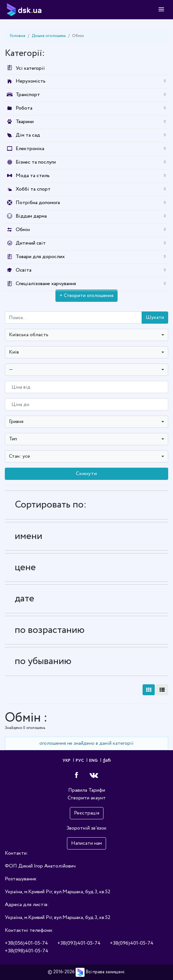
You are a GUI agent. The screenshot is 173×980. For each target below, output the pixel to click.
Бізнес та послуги (36, 162)
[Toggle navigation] (161, 10)
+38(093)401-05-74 (79, 943)
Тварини (25, 122)
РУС (80, 761)
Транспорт (28, 95)
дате (25, 599)
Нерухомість (31, 81)
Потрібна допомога (38, 203)
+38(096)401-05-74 (132, 943)
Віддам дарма (31, 216)
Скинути (86, 474)
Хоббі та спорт (33, 189)
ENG (94, 761)
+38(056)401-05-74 (26, 943)
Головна (18, 36)
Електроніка (30, 149)
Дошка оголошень (49, 36)
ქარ (107, 761)
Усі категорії (25, 68)
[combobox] (86, 335)
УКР (67, 761)
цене (25, 567)
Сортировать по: (51, 505)
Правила (78, 790)
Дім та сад (28, 135)
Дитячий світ (31, 243)
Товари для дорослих (40, 257)
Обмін (23, 230)
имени (29, 536)
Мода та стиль (33, 176)
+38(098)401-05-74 (27, 951)
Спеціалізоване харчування (46, 284)
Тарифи (97, 790)
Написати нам (86, 843)
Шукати (155, 317)
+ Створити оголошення (86, 296)
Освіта (24, 270)
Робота (24, 108)
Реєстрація (87, 813)
